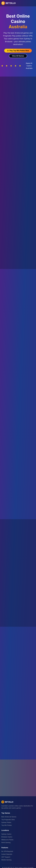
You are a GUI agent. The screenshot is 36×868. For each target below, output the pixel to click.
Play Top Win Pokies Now (18, 51)
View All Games (18, 56)
